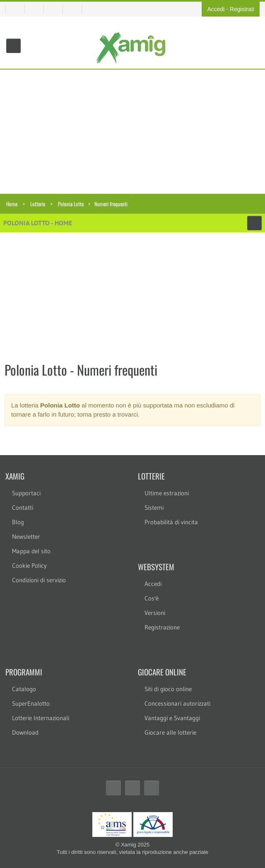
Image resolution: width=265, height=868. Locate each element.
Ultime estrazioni (167, 493)
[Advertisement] (132, 132)
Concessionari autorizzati (177, 703)
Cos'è (152, 598)
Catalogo (24, 689)
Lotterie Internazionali (41, 718)
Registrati (242, 9)
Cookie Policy (29, 565)
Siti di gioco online (168, 689)
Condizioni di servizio (39, 580)
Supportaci (26, 493)
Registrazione (162, 627)
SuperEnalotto (31, 703)
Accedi (216, 9)
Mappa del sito (31, 551)
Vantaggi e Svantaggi (172, 718)
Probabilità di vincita (171, 522)
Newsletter (26, 536)
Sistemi (154, 508)
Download (25, 732)
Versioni (155, 613)
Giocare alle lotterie (170, 732)
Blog (18, 522)
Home (12, 204)
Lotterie (38, 204)
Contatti (23, 508)
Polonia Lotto (71, 204)
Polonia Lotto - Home (38, 223)
